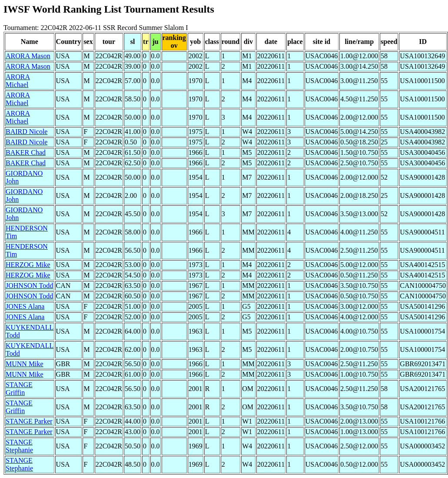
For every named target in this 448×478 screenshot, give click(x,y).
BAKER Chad (26, 152)
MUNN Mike (25, 364)
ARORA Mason (28, 56)
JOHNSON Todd (29, 286)
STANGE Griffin (19, 389)
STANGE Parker (29, 421)
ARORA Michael (18, 81)
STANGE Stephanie (19, 446)
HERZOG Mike (28, 265)
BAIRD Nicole (27, 132)
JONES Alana (25, 306)
